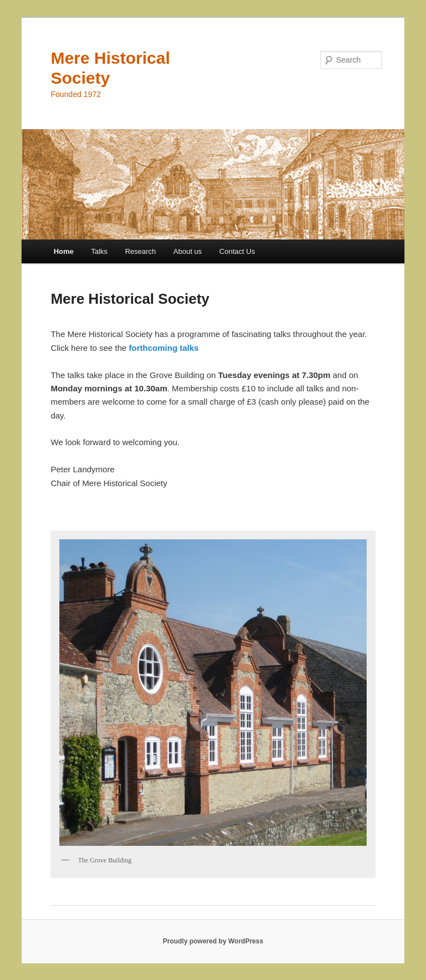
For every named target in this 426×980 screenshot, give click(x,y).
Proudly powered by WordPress (213, 941)
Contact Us (237, 251)
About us (188, 251)
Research (140, 251)
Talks (99, 251)
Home (64, 251)
